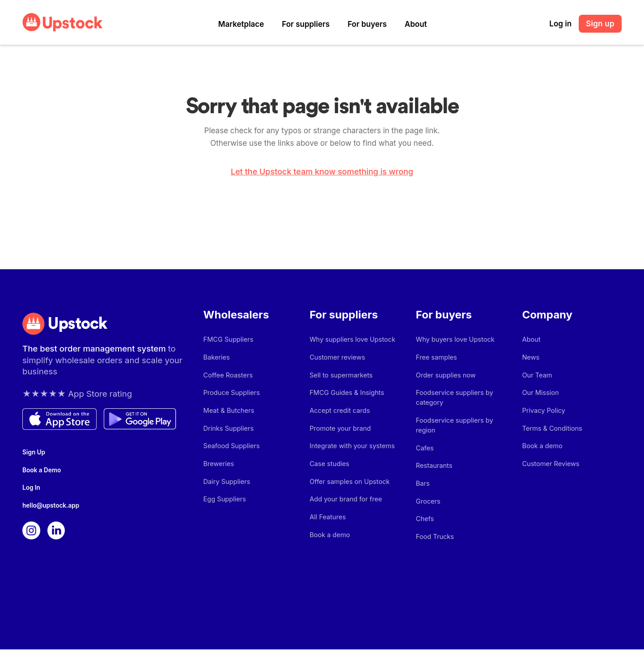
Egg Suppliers (224, 509)
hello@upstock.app (49, 508)
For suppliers (306, 24)
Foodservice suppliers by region (463, 425)
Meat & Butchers (228, 415)
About (416, 24)
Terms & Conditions (551, 434)
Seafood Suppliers (231, 453)
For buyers (367, 24)
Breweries (218, 472)
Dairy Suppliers (226, 490)
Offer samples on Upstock (348, 490)
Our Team (536, 378)
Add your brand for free (344, 509)
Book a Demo (40, 471)
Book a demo (329, 547)
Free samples (436, 359)
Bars (423, 481)
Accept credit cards (339, 415)
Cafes (424, 444)
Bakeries (216, 359)
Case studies (328, 472)
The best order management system (93, 350)
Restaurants (433, 463)
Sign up (600, 24)
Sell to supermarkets (340, 378)
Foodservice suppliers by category (453, 401)
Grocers (428, 500)
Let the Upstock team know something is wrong (322, 172)
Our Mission (540, 396)
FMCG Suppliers (228, 340)
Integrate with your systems (350, 453)
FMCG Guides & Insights (345, 396)
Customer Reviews (549, 472)
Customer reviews (336, 359)
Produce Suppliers (231, 396)
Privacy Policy (543, 415)
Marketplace (241, 24)
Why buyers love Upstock (454, 340)
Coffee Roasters (227, 378)
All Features (327, 528)
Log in (560, 24)
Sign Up (33, 452)
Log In (31, 490)
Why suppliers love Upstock (351, 340)
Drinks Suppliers (228, 434)
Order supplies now (445, 378)
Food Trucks (434, 538)
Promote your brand (339, 434)
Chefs (425, 519)
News (530, 359)
